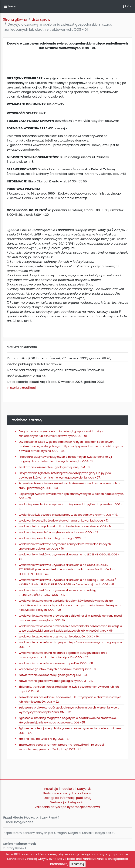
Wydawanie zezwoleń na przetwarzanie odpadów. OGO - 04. (59, 637)
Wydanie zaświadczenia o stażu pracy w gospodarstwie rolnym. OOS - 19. (68, 515)
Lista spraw (41, 20)
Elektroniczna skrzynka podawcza (67, 793)
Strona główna (15, 20)
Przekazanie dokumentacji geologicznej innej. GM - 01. (55, 467)
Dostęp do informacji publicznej (68, 798)
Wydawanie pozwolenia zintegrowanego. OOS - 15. (53, 538)
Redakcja (68, 789)
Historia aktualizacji (22, 388)
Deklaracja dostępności (67, 802)
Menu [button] (10, 6)
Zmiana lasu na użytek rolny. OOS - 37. (44, 739)
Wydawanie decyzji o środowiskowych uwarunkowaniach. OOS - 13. (64, 521)
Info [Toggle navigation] (127, 6)
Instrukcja (51, 789)
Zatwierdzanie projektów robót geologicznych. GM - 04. (56, 681)
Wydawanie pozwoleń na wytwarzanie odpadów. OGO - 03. (59, 532)
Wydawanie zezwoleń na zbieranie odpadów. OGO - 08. (56, 663)
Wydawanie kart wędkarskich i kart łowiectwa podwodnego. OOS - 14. (66, 526)
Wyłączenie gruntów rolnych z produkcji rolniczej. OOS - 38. (58, 669)
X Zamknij (78, 864)
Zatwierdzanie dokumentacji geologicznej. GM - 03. (53, 675)
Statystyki (84, 789)
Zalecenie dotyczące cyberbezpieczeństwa (67, 807)
